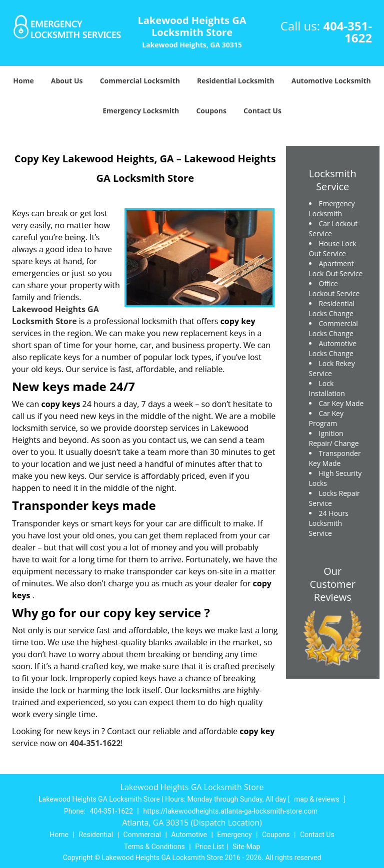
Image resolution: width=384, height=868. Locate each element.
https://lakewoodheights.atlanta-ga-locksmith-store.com (230, 811)
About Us (67, 81)
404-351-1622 (347, 32)
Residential (96, 835)
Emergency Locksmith (141, 111)
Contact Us (262, 111)
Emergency (234, 835)
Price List (209, 847)
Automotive (189, 835)
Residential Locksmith (236, 81)
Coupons (211, 111)
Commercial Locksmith (140, 81)
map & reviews (317, 799)
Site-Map (246, 847)
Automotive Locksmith (331, 81)
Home (23, 81)
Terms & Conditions (154, 847)
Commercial (142, 835)
